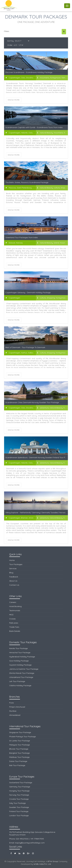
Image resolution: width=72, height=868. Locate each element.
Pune (11, 703)
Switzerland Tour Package (21, 783)
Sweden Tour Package (19, 807)
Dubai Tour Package (18, 761)
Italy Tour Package (17, 803)
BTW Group (53, 861)
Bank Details (15, 631)
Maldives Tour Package (19, 757)
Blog (11, 573)
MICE (11, 615)
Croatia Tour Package (19, 799)
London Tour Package (19, 815)
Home (12, 560)
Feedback (14, 577)
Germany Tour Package (20, 787)
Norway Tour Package (19, 795)
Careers (13, 602)
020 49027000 (22, 839)
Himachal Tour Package (20, 652)
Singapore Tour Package (20, 732)
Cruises (12, 619)
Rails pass (14, 623)
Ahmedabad (15, 715)
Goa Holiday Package (19, 661)
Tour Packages (16, 564)
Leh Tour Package (17, 681)
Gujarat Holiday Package (20, 665)
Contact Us (14, 585)
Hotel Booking (15, 606)
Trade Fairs (14, 627)
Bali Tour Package (17, 765)
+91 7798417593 (37, 839)
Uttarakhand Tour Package (21, 677)
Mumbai (13, 711)
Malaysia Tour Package (20, 745)
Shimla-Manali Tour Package (22, 673)
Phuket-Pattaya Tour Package (22, 737)
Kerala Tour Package (18, 648)
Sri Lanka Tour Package (20, 741)
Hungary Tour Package (19, 791)
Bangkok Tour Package (19, 753)
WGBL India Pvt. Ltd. (42, 864)
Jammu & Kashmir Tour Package (24, 669)
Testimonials (15, 610)
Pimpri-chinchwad (17, 707)
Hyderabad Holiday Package (22, 657)
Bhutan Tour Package (19, 749)
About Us (13, 581)
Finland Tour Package (19, 811)
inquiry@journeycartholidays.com (30, 843)
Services (13, 568)
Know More (14, 100)
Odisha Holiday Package (20, 685)
